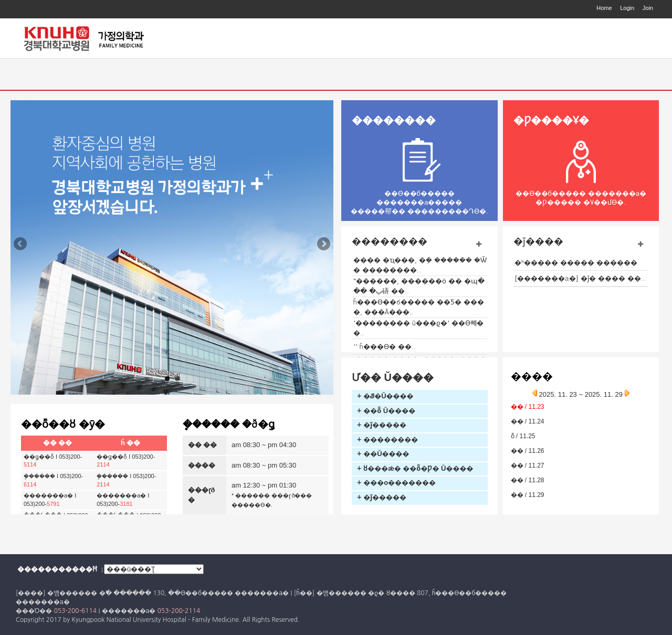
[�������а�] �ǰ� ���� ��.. (580, 278)
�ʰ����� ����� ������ (576, 263)
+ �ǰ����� (382, 425)
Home (604, 8)
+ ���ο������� (396, 483)
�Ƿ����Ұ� (551, 120)
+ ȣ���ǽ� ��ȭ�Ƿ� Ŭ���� (415, 468)
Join (648, 8)
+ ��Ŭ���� (383, 454)
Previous (21, 245)
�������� (394, 120)
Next (323, 245)
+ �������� (387, 440)
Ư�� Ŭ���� (393, 377)
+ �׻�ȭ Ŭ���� (386, 411)
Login (627, 8)
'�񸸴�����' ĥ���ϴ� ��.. (385, 347)
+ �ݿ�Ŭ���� (385, 396)
